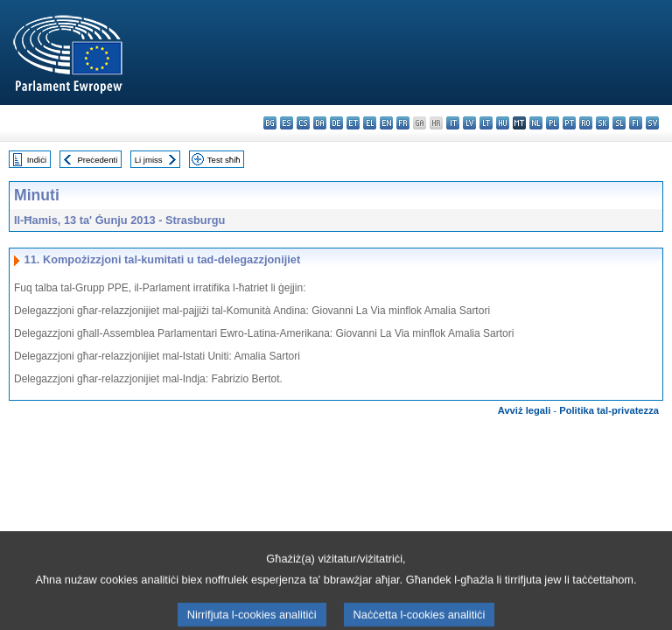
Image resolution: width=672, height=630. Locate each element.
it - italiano (453, 123)
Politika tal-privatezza (609, 410)
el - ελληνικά (370, 123)
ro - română (586, 123)
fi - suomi (636, 123)
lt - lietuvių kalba (486, 123)
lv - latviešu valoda (469, 123)
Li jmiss (149, 160)
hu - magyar (503, 123)
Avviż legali (525, 410)
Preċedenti (97, 160)
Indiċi (37, 160)
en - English (386, 123)
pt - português (569, 123)
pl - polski (553, 123)
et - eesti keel (353, 123)
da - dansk (320, 123)
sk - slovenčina (602, 123)
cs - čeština (303, 123)
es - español (287, 123)
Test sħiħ (224, 160)
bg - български (270, 123)
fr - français (403, 123)
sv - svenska (652, 123)
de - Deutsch (336, 123)
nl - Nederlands (536, 123)
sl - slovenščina (619, 123)
